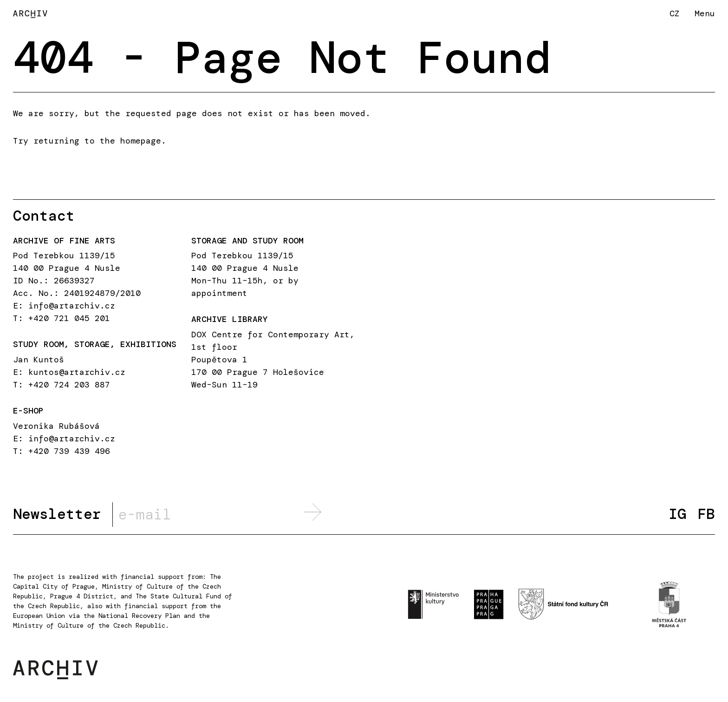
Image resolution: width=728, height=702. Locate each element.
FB (706, 514)
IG (677, 514)
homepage (141, 141)
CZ (675, 13)
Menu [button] (705, 13)
